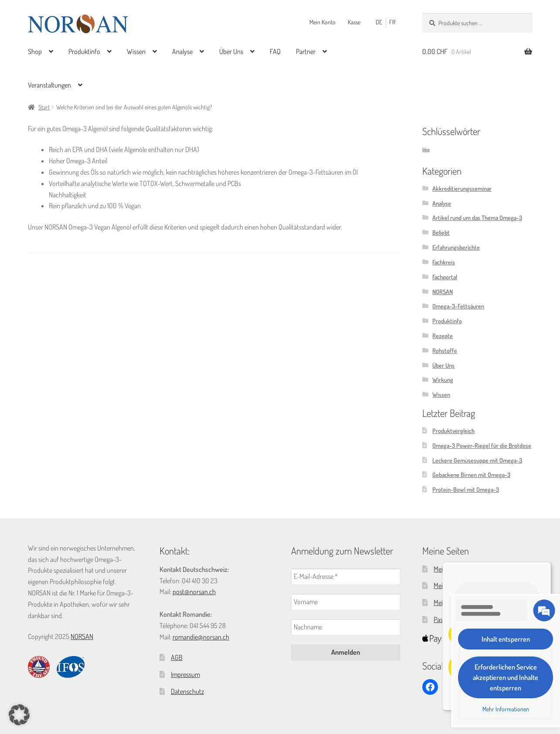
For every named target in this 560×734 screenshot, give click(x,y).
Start (44, 107)
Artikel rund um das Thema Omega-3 (477, 218)
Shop (35, 51)
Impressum (185, 674)
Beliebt (441, 232)
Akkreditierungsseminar (462, 188)
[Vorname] (346, 602)
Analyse (182, 51)
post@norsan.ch (194, 592)
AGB (177, 657)
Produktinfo (84, 51)
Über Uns (231, 51)
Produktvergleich (453, 431)
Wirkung (443, 380)
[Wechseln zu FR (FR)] (394, 22)
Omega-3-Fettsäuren (458, 306)
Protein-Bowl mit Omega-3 (466, 489)
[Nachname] (346, 627)
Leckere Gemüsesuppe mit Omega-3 (477, 460)
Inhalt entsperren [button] (506, 639)
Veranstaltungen (49, 85)
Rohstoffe (445, 350)
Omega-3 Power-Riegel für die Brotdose (482, 445)
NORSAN (443, 292)
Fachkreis (444, 262)
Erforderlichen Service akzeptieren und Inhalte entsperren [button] (506, 677)
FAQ (275, 51)
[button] (19, 715)
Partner (306, 51)
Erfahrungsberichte (456, 247)
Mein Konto (322, 22)
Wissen (136, 51)
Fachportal (445, 277)
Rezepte (443, 336)
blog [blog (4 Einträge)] (426, 150)
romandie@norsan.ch (201, 637)
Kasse (354, 22)
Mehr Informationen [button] (506, 709)
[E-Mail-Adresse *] (346, 577)
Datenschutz (187, 691)
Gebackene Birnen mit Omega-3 (471, 475)
